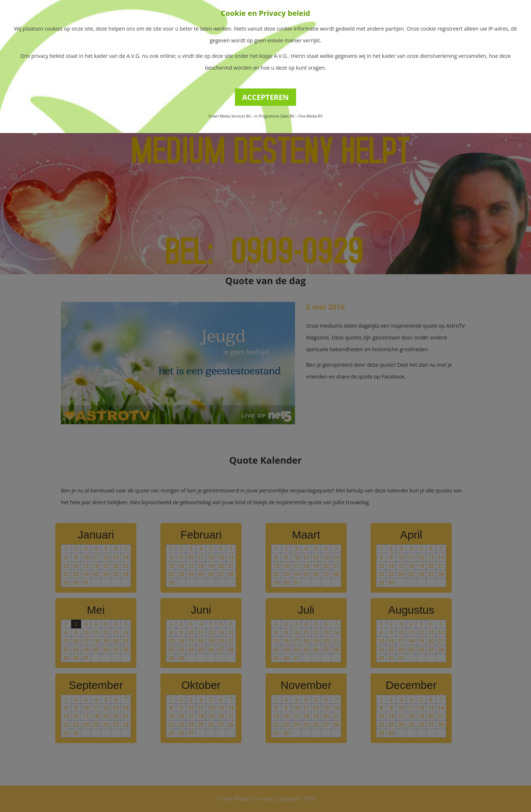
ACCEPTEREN (266, 97)
